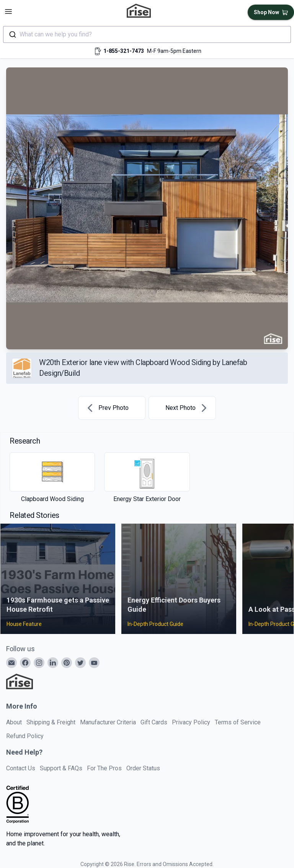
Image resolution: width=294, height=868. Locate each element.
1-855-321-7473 (124, 51)
